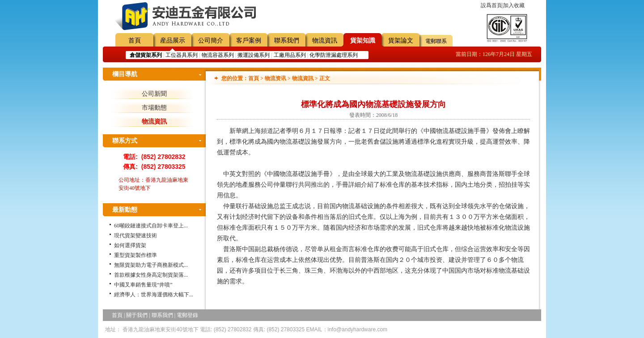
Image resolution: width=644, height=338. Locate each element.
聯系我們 (287, 41)
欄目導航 (125, 74)
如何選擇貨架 (130, 245)
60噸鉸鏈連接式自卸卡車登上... (151, 226)
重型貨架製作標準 (136, 255)
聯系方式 (125, 141)
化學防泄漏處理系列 (334, 55)
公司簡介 (211, 41)
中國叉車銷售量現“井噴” (143, 285)
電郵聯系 (436, 41)
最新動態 (125, 210)
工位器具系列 (182, 55)
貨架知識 (363, 41)
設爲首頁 (491, 5)
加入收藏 (514, 5)
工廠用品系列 (290, 55)
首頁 (135, 41)
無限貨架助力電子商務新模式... (151, 265)
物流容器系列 (218, 55)
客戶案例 (249, 41)
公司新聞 (154, 94)
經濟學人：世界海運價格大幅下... (154, 295)
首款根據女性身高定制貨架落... (151, 275)
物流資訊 (325, 41)
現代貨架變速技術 (136, 235)
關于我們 (137, 315)
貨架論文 (401, 41)
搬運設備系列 (254, 55)
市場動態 (154, 108)
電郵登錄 (187, 315)
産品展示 (173, 41)
